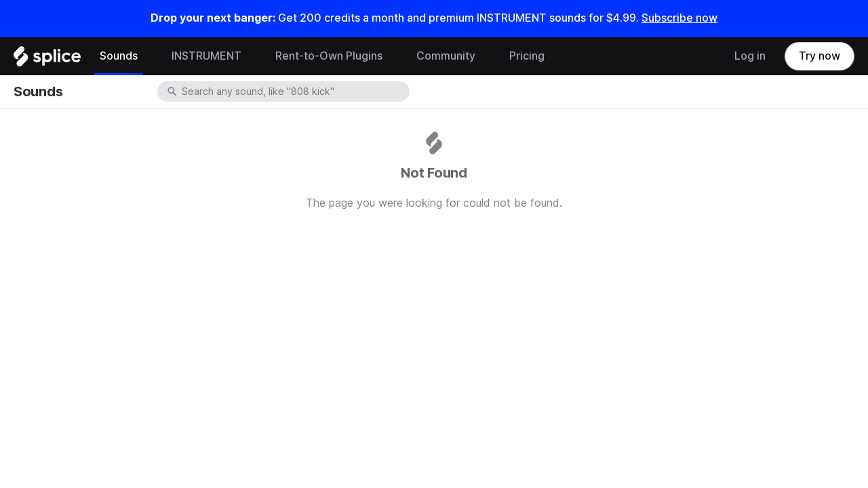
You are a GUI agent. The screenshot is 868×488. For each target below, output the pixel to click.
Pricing (527, 56)
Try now (820, 56)
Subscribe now (679, 18)
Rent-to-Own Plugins (329, 56)
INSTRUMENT (206, 56)
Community (446, 56)
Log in (750, 56)
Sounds (119, 56)
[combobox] (294, 91)
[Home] (47, 60)
